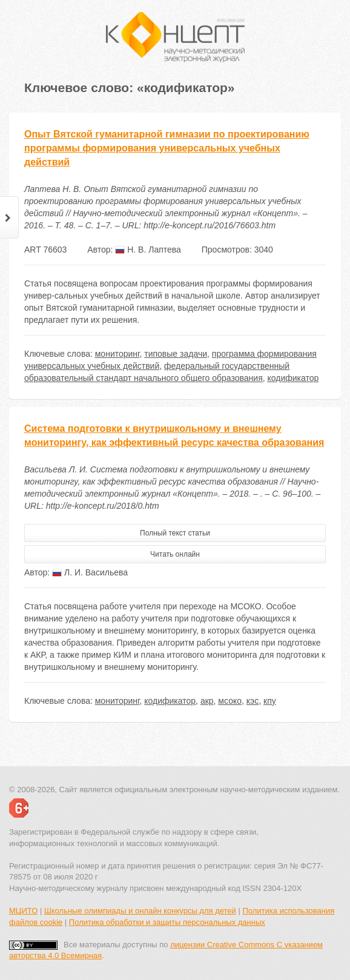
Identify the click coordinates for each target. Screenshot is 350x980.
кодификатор (293, 378)
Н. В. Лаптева (148, 250)
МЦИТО (23, 911)
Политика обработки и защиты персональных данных (167, 922)
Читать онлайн (175, 554)
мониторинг (117, 354)
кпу (270, 701)
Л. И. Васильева (90, 572)
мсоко (230, 701)
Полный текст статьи (175, 533)
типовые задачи (176, 354)
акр (207, 701)
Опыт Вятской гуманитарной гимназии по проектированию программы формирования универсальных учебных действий (167, 148)
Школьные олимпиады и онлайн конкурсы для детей (140, 911)
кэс (253, 701)
